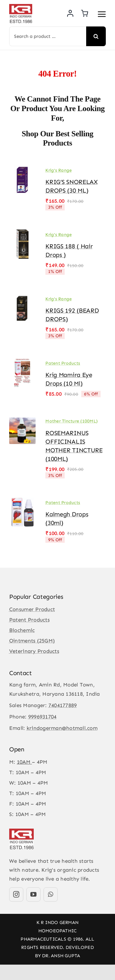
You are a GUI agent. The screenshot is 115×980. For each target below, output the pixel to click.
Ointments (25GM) (32, 641)
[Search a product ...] (48, 36)
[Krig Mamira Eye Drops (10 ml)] (22, 362)
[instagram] (16, 894)
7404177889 (63, 705)
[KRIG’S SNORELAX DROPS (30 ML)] (22, 170)
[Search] (96, 36)
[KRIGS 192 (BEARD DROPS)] (22, 298)
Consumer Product (32, 609)
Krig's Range (59, 170)
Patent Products (63, 363)
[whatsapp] (51, 894)
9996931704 (42, 717)
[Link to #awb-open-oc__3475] (102, 14)
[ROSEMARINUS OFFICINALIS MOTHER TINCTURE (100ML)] (22, 421)
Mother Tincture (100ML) (71, 421)
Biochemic (22, 630)
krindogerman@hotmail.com (62, 728)
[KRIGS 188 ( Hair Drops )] (22, 234)
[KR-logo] (21, 6)
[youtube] (33, 894)
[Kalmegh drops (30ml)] (22, 502)
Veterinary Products (34, 651)
